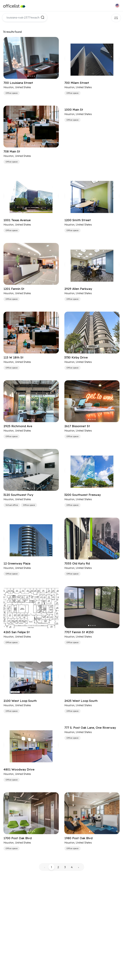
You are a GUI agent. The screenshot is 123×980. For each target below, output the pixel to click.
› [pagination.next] (78, 867)
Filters (116, 18)
